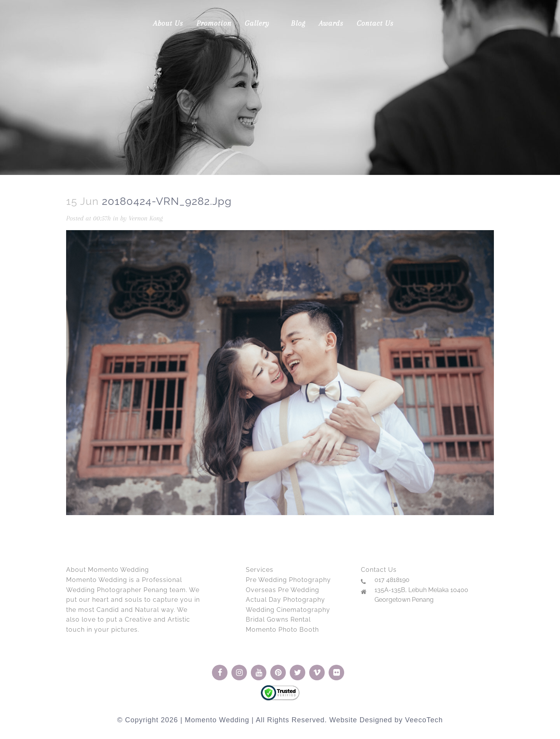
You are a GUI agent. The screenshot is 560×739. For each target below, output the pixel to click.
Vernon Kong (146, 218)
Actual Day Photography (285, 600)
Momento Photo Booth (282, 630)
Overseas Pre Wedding (283, 590)
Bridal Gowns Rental (278, 619)
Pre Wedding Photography (288, 580)
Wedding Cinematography (288, 610)
